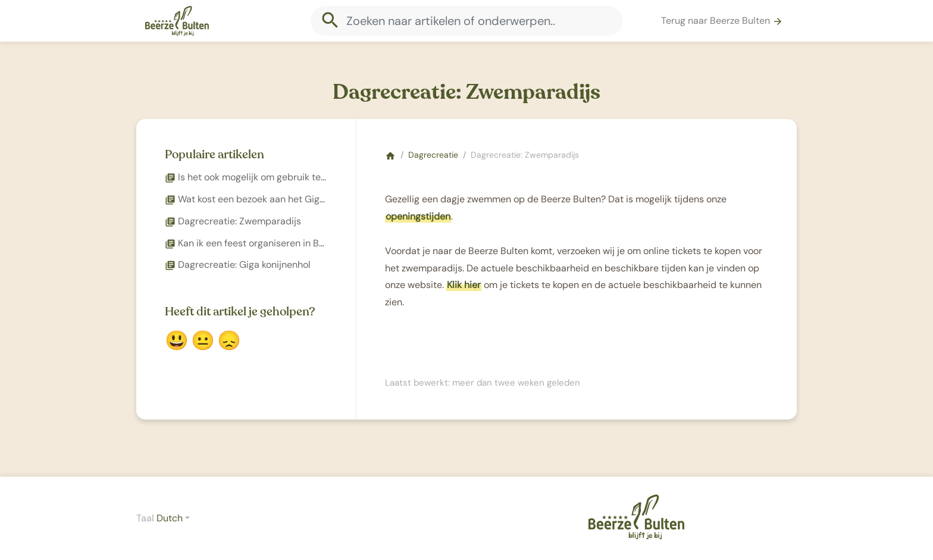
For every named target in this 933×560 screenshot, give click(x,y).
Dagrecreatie (433, 155)
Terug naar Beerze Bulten (722, 21)
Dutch (170, 518)
